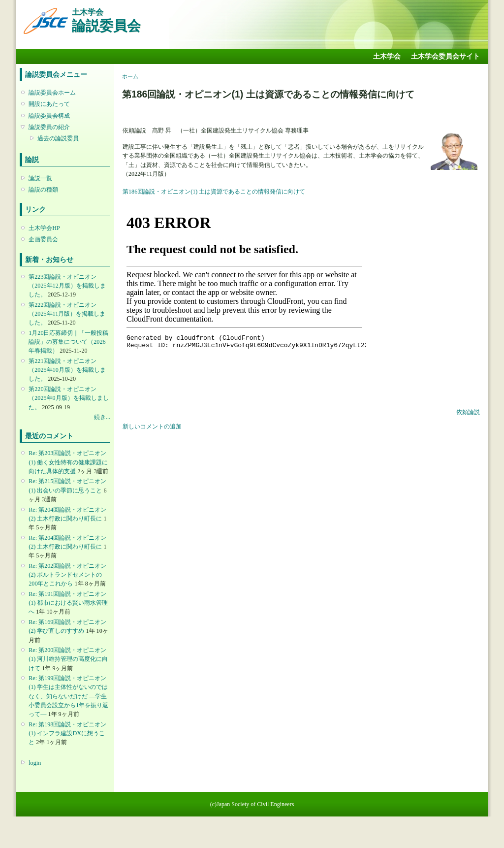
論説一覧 (40, 178)
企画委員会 (43, 239)
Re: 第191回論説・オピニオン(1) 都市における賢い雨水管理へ (68, 603)
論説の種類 (43, 190)
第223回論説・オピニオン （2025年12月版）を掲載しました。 (67, 286)
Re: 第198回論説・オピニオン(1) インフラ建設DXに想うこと (67, 733)
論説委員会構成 (49, 116)
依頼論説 (468, 412)
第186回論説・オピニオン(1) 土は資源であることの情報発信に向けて (214, 192)
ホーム (130, 76)
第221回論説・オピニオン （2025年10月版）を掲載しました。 (67, 370)
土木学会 (387, 56)
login (35, 763)
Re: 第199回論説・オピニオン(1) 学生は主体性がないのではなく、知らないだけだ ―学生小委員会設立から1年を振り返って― (68, 696)
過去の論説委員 (58, 138)
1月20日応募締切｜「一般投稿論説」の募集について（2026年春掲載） (68, 342)
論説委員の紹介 (49, 127)
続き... (102, 417)
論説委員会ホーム (52, 93)
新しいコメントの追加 (152, 426)
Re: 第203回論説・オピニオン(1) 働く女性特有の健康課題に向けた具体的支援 (68, 462)
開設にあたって (49, 104)
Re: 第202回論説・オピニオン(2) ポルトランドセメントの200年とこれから (67, 575)
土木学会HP (44, 228)
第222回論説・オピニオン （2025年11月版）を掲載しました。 (67, 314)
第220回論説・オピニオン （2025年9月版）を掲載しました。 (68, 398)
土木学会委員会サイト (445, 56)
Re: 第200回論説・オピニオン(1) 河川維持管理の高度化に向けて (68, 659)
